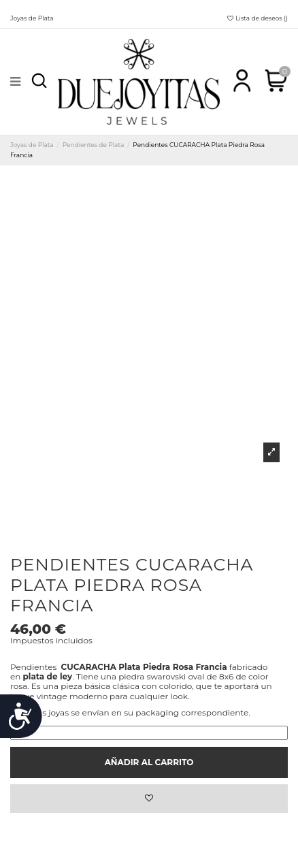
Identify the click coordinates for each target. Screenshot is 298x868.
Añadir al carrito (149, 762)
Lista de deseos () (257, 18)
